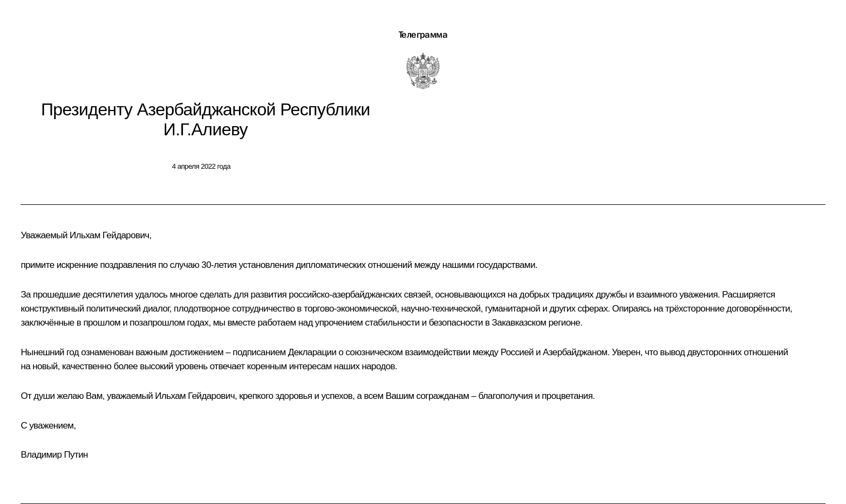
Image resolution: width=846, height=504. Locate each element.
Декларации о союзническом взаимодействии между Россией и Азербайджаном (448, 352)
